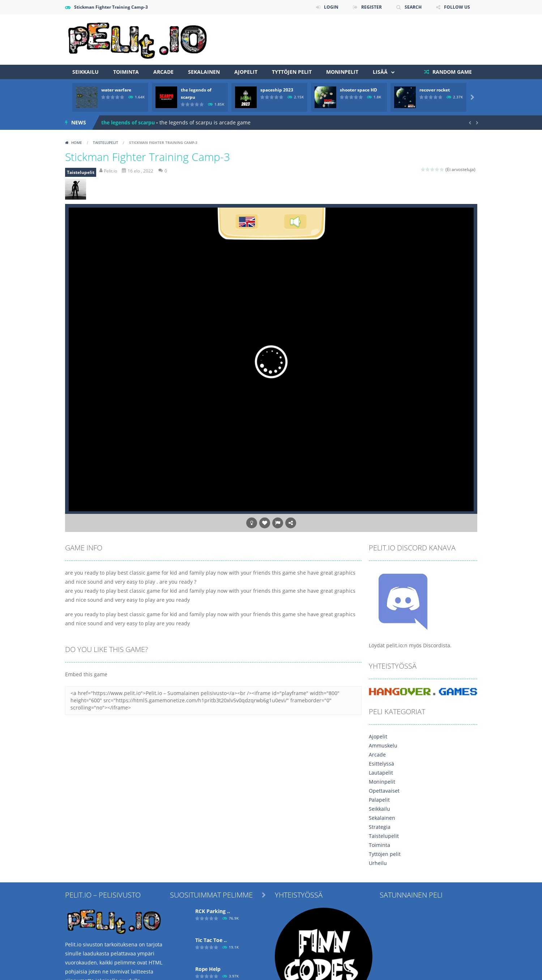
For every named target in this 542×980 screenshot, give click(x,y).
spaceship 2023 (277, 90)
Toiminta (126, 72)
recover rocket (435, 90)
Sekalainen (204, 72)
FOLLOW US (457, 7)
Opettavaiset (384, 791)
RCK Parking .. (213, 911)
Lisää (380, 72)
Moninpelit (342, 72)
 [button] (278, 523)
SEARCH (413, 7)
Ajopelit (246, 72)
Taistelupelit (106, 142)
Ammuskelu (383, 745)
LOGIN (331, 7)
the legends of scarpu (128, 122)
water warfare (116, 90)
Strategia (380, 827)
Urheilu (378, 863)
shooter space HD (359, 90)
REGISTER (372, 7)
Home (77, 142)
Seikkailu (86, 72)
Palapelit (379, 800)
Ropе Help (208, 969)
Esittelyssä (381, 764)
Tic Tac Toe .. (211, 940)
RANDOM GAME (451, 72)
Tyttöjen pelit (292, 72)
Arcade (163, 72)
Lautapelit (381, 773)
